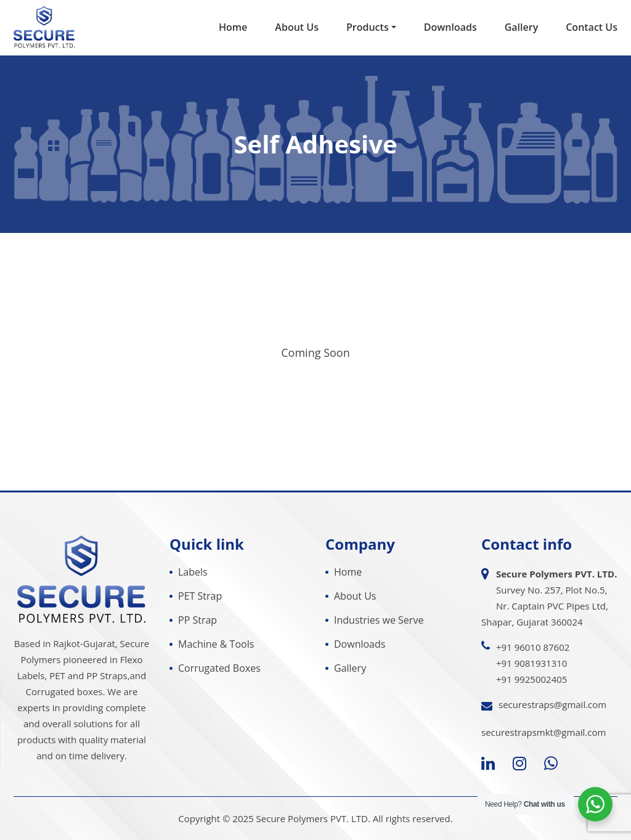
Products (368, 27)
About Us (297, 27)
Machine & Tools (216, 644)
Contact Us (592, 27)
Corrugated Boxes (219, 668)
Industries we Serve (379, 620)
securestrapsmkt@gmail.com (543, 732)
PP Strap (197, 620)
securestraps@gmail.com (552, 704)
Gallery (522, 27)
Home (233, 27)
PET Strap (200, 596)
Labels (193, 572)
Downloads (450, 27)
